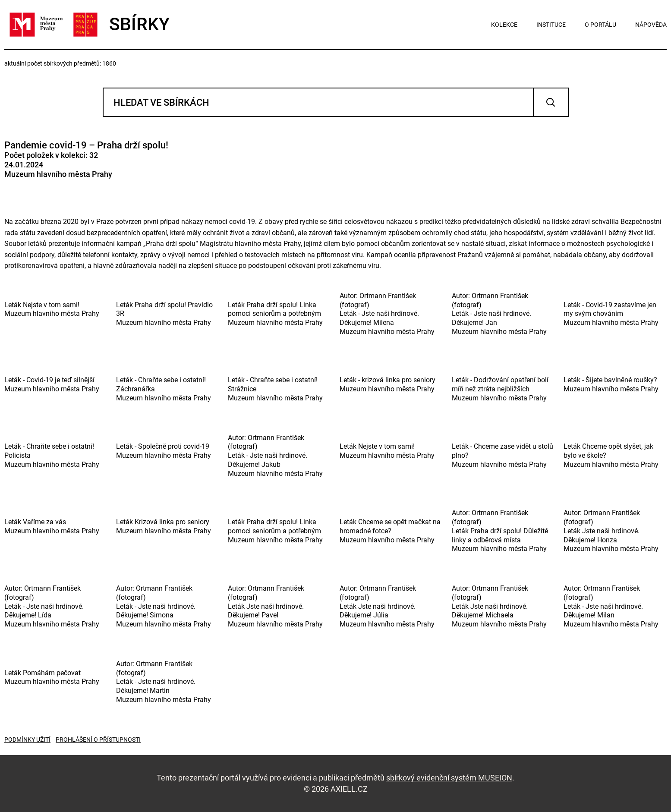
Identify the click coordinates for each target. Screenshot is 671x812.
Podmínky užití (27, 740)
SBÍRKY (87, 25)
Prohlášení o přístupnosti (98, 740)
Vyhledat (551, 102)
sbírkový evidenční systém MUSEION (449, 778)
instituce (551, 25)
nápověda (651, 25)
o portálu (600, 25)
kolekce (504, 25)
